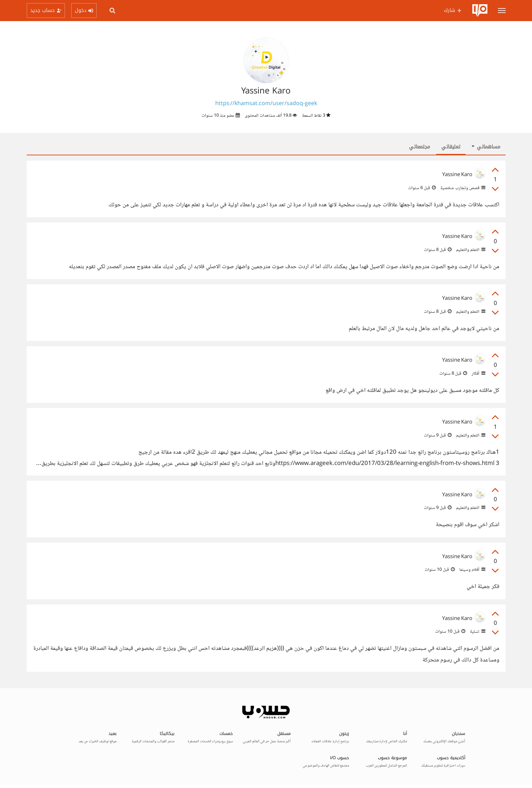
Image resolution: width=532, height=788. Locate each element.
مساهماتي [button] (486, 147)
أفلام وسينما (472, 570)
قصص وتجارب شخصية (462, 188)
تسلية (477, 632)
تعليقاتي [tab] (451, 147)
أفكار (478, 374)
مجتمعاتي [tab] (420, 147)
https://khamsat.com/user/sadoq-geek (266, 104)
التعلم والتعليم (470, 250)
